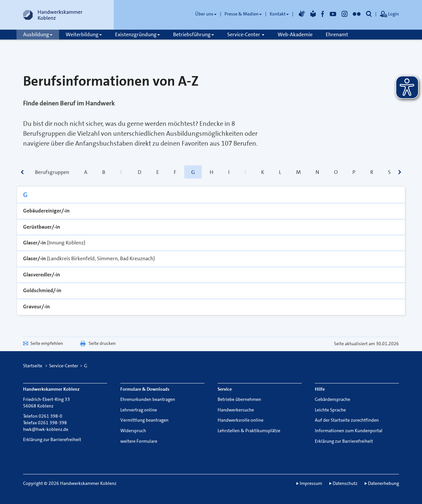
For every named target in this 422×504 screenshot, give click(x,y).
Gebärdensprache (332, 399)
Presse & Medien (243, 14)
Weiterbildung (84, 34)
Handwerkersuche (236, 410)
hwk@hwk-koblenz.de (46, 429)
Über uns (206, 14)
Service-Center (246, 34)
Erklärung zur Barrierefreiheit (52, 439)
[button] (369, 14)
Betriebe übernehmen (239, 399)
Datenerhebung (383, 483)
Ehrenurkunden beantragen (148, 399)
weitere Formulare (139, 441)
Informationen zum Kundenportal (349, 431)
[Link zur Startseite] (53, 15)
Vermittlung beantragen (144, 420)
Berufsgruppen (52, 172)
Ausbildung (38, 34)
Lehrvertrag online (139, 410)
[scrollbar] (22, 173)
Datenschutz (345, 483)
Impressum (311, 483)
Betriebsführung (194, 34)
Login (389, 14)
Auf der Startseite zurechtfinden (347, 420)
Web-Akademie (295, 34)
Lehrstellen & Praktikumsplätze (249, 431)
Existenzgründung (137, 34)
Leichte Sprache (330, 410)
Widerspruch (133, 431)
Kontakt (279, 14)
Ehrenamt (337, 34)
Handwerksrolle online (241, 420)
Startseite (33, 366)
